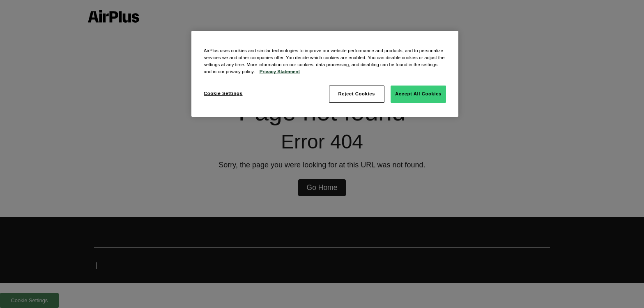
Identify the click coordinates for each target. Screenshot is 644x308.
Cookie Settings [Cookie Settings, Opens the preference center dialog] (223, 93)
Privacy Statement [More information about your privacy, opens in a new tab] (280, 72)
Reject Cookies (356, 94)
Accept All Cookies (418, 94)
